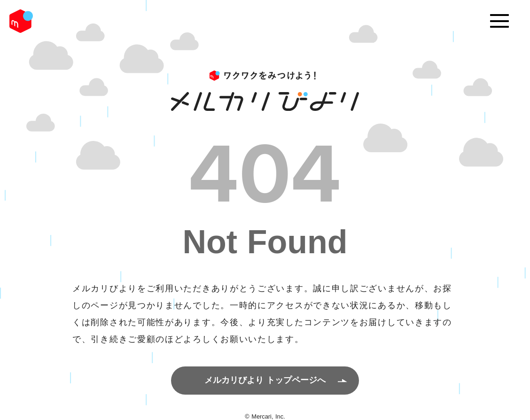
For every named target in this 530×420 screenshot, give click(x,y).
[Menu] (499, 21)
